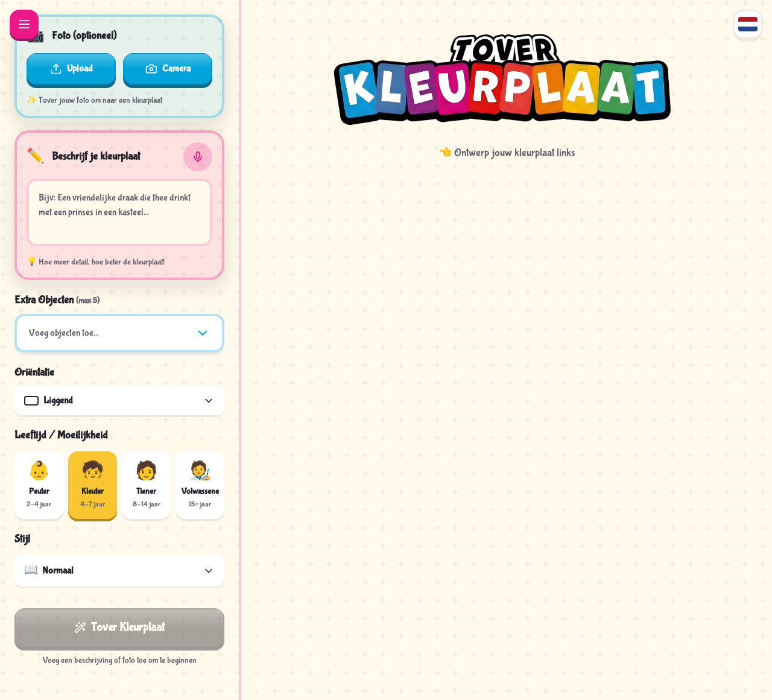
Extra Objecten (57, 300)
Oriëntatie (34, 373)
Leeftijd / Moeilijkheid (61, 435)
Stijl (22, 539)
